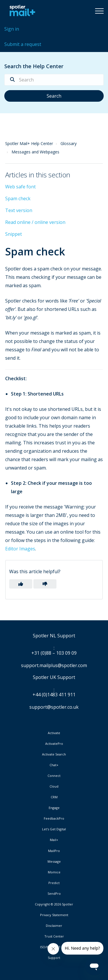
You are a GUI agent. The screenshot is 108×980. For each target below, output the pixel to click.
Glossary (69, 143)
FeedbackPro (54, 818)
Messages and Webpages (35, 152)
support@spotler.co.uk (54, 707)
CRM (54, 797)
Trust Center (54, 936)
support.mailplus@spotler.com (54, 665)
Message (54, 862)
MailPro (54, 851)
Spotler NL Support (54, 636)
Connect (54, 776)
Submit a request (23, 44)
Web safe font (20, 187)
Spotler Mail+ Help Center (29, 143)
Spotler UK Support (54, 678)
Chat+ (54, 765)
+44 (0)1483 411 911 (54, 695)
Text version (19, 210)
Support (54, 958)
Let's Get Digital (54, 829)
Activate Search (54, 754)
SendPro (54, 893)
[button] (99, 11)
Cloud (54, 786)
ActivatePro (54, 744)
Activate (54, 733)
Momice (54, 872)
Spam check (18, 198)
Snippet (14, 234)
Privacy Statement (54, 915)
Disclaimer (54, 926)
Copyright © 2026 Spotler (54, 904)
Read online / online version (35, 222)
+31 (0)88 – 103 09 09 (54, 653)
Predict (54, 883)
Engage (54, 808)
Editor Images (20, 549)
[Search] (54, 80)
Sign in (12, 29)
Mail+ (54, 840)
